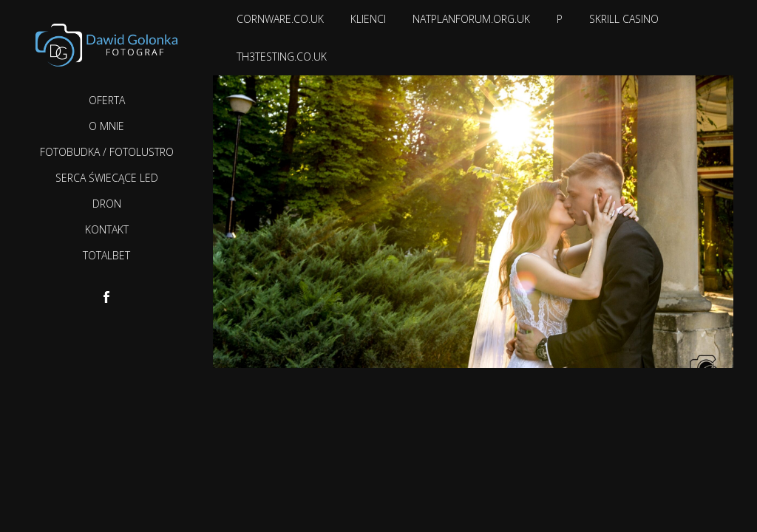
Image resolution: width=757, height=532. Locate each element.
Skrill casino (624, 19)
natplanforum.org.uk (471, 19)
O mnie (106, 126)
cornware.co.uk (280, 19)
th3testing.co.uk (282, 57)
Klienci (368, 19)
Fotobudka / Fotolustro (107, 152)
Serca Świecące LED (107, 178)
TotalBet (106, 255)
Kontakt (107, 229)
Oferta (107, 100)
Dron (107, 204)
